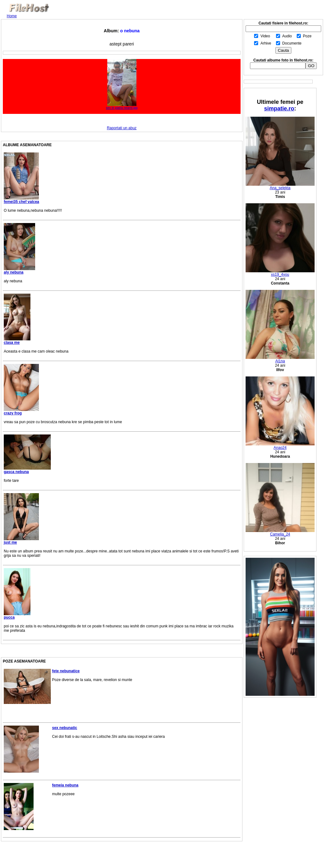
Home (12, 16)
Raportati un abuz (122, 128)
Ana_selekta (280, 186)
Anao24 (280, 446)
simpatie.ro (279, 109)
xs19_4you (280, 273)
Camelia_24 (280, 533)
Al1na (280, 359)
